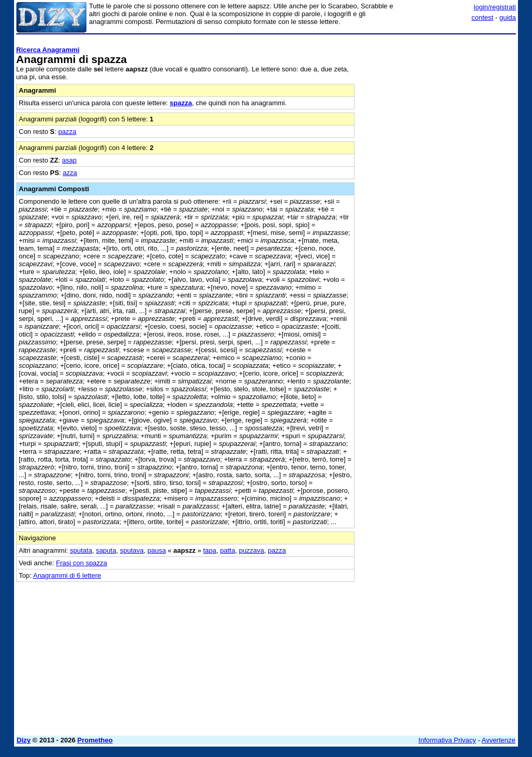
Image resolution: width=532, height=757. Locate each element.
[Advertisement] (438, 103)
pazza (67, 132)
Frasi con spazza (82, 563)
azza (70, 173)
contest (483, 17)
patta (228, 550)
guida (508, 17)
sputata (81, 550)
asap (69, 160)
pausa (156, 550)
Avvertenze (498, 740)
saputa (106, 550)
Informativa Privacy (447, 740)
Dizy (24, 740)
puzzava (251, 550)
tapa (210, 550)
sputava (132, 550)
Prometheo (95, 740)
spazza (181, 103)
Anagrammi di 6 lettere (67, 575)
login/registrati (495, 7)
